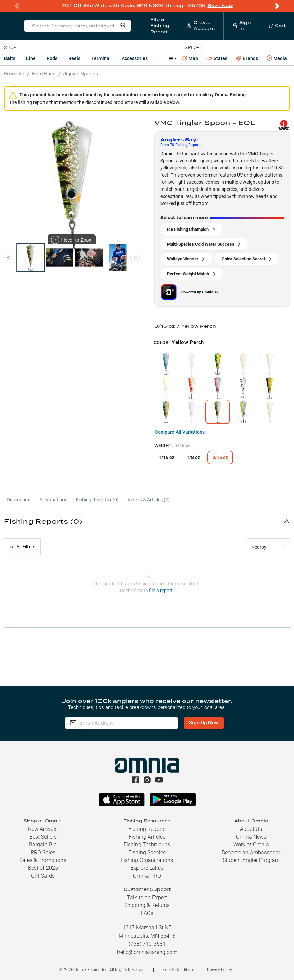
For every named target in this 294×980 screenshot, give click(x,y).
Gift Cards (43, 876)
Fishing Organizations (147, 860)
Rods (52, 58)
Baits (10, 58)
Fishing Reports (147, 829)
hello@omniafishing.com (147, 952)
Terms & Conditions (177, 970)
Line (31, 58)
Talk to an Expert (147, 897)
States (217, 58)
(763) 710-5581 (147, 944)
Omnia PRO (147, 876)
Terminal (101, 58)
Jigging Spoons (81, 74)
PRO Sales (43, 852)
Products (14, 74)
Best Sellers (43, 837)
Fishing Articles (147, 837)
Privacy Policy (219, 970)
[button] (147, 521)
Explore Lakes (147, 868)
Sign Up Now (206, 723)
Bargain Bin (43, 845)
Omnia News (251, 837)
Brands (247, 58)
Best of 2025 (43, 868)
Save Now (220, 6)
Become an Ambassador (251, 852)
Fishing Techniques (147, 845)
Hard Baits (44, 74)
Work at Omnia (251, 845)
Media (277, 58)
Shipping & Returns (147, 905)
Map (190, 58)
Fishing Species (147, 852)
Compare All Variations (180, 432)
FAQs (147, 913)
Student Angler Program (251, 860)
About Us (251, 829)
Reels (74, 58)
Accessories (135, 58)
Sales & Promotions (43, 860)
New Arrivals (43, 829)
